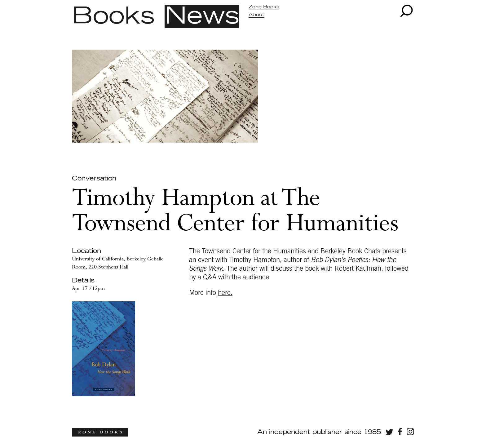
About (256, 15)
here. (225, 293)
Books (113, 16)
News (202, 16)
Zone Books (264, 7)
